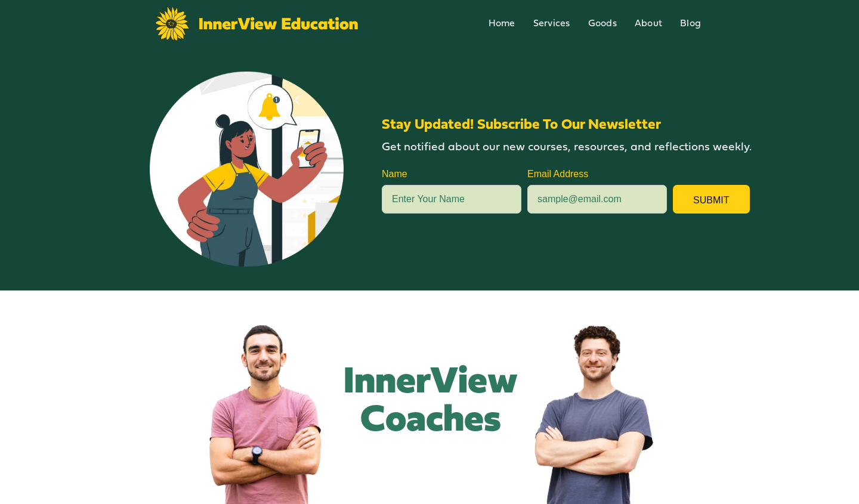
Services (552, 24)
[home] (257, 24)
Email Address (558, 174)
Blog (690, 24)
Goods (602, 24)
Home (502, 24)
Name (395, 174)
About (648, 24)
